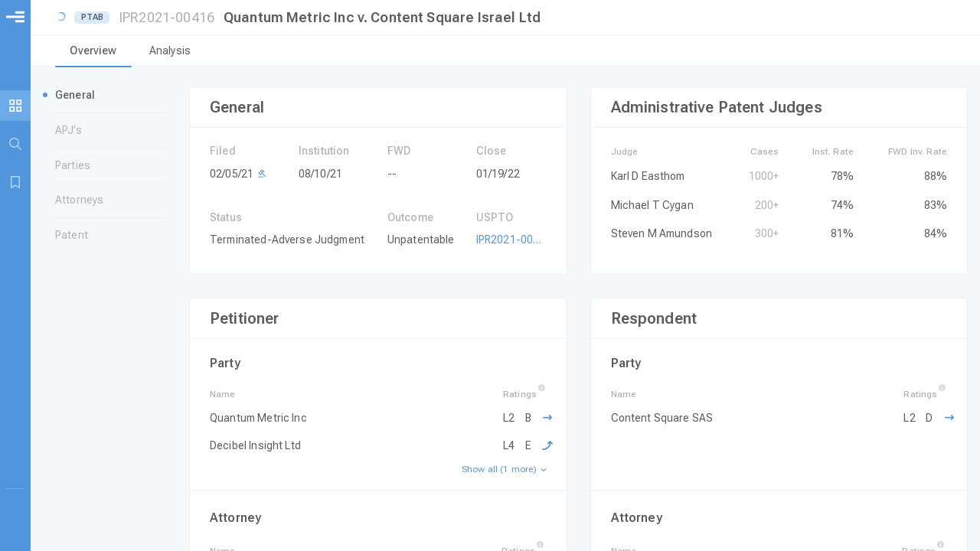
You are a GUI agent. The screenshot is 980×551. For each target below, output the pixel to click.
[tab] (93, 52)
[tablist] (505, 52)
